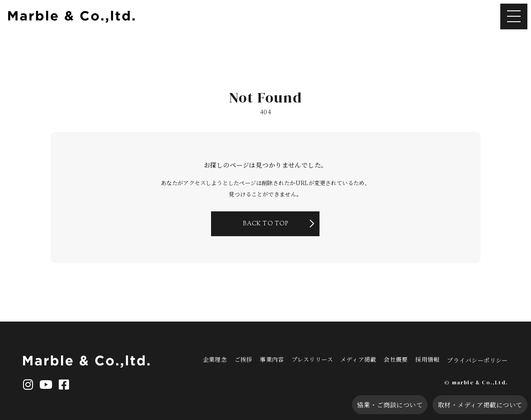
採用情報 (440, 358)
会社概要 (408, 358)
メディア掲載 (371, 358)
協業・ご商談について (371, 404)
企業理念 (226, 358)
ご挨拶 (255, 358)
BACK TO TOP (265, 235)
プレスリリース (324, 358)
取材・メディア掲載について (472, 404)
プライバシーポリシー (490, 358)
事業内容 (284, 358)
